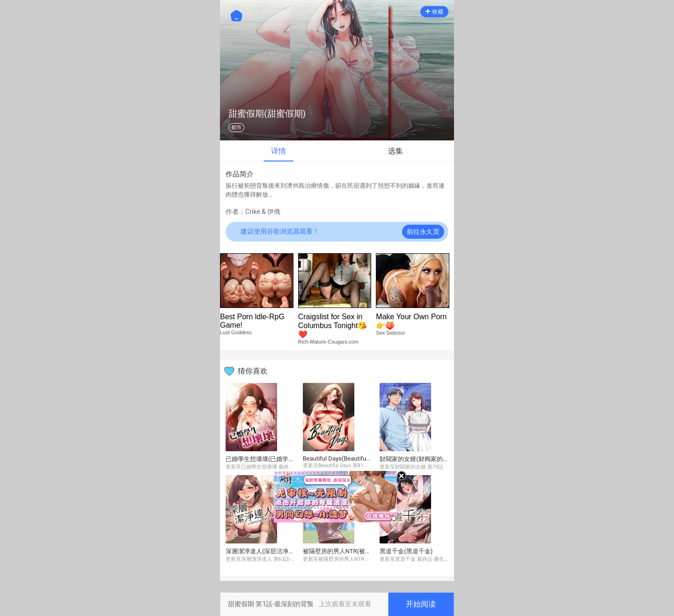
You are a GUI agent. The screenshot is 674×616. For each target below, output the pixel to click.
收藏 (434, 12)
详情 (278, 151)
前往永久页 (423, 232)
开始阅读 (421, 604)
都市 (236, 128)
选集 (396, 151)
